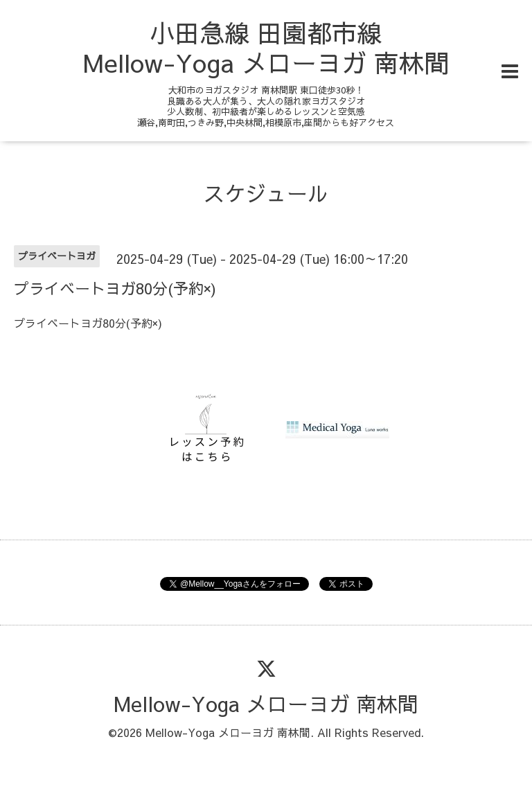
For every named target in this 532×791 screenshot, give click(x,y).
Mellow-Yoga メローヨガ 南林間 (266, 703)
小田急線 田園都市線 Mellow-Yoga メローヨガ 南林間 (266, 47)
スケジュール (266, 193)
